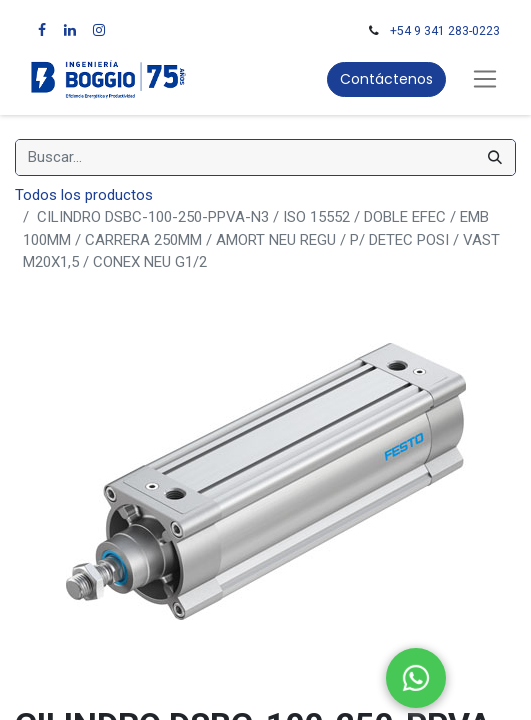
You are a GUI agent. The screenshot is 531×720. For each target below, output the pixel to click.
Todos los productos (84, 195)
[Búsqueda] (495, 157)
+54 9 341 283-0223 (445, 31)
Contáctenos (386, 79)
